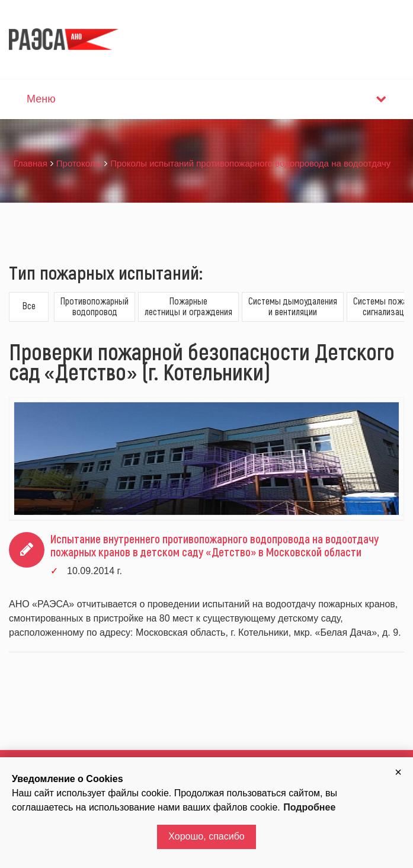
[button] (398, 772)
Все (29, 305)
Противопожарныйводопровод (95, 306)
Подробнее (309, 807)
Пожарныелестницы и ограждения (188, 306)
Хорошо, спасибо (206, 836)
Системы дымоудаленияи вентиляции (293, 306)
